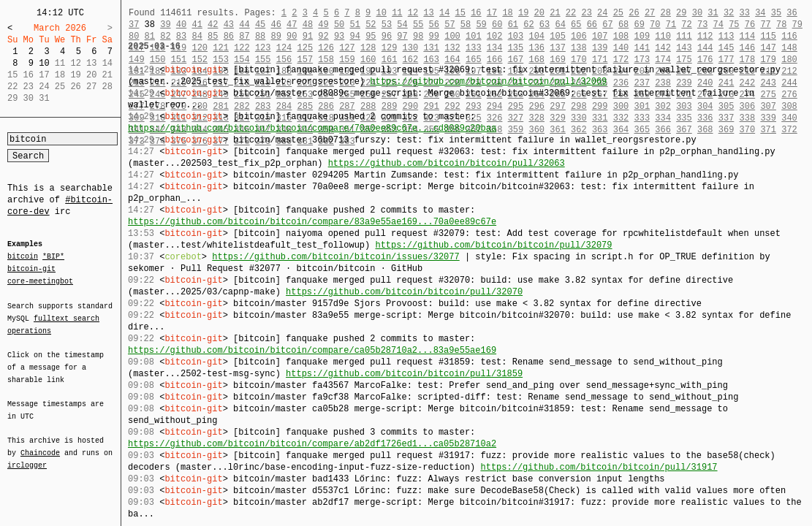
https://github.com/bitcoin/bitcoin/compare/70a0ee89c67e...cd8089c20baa (312, 128)
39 (165, 24)
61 (513, 24)
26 (634, 13)
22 (571, 13)
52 (371, 24)
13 (428, 13)
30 (697, 13)
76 (750, 24)
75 (734, 24)
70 (655, 24)
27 (650, 13)
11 (397, 13)
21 (555, 13)
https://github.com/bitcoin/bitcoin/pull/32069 (488, 81)
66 (592, 24)
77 (765, 24)
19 (523, 13)
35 (776, 13)
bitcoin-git (31, 269)
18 (507, 13)
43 (229, 24)
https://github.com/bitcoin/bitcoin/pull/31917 (599, 467)
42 (213, 24)
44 (244, 24)
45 (260, 24)
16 (476, 13)
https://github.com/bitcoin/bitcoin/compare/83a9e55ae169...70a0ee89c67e (312, 222)
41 (197, 24)
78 (781, 24)
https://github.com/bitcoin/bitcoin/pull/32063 (447, 163)
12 (413, 13)
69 (640, 24)
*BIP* (53, 257)
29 (681, 13)
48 (308, 24)
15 (460, 13)
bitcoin (23, 257)
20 (539, 13)
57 (449, 24)
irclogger (27, 456)
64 (560, 24)
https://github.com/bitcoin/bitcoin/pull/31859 (404, 374)
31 (713, 13)
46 (276, 24)
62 (528, 24)
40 (181, 24)
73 (702, 24)
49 (323, 24)
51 (355, 24)
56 (434, 24)
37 (134, 24)
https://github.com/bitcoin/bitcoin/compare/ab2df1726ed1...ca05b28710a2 (312, 444)
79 (797, 24)
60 (497, 24)
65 (576, 24)
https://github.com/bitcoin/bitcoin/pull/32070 (404, 292)
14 (444, 13)
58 (466, 24)
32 (729, 13)
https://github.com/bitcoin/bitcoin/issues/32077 (335, 257)
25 (618, 13)
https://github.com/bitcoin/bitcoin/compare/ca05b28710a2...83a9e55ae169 (312, 350)
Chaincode (40, 444)
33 (744, 13)
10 (44, 63)
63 (545, 24)
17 (492, 13)
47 (292, 24)
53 (387, 24)
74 (718, 24)
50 (339, 24)
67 (607, 24)
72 (686, 24)
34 (760, 13)
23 (586, 13)
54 (402, 24)
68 (623, 24)
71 (671, 24)
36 (792, 13)
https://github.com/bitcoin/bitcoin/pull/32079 (493, 245)
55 (418, 24)
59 (481, 24)
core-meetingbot (40, 281)
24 (602, 13)
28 (665, 13)
